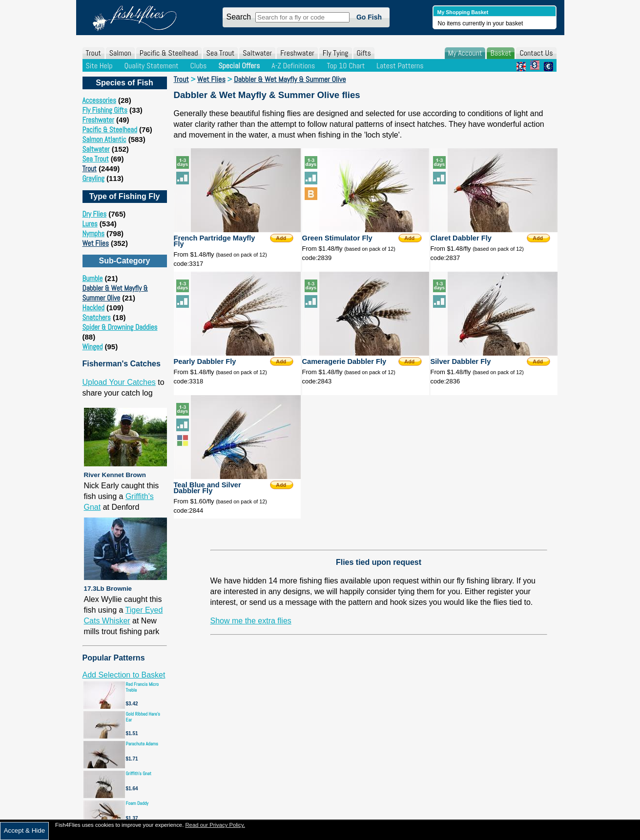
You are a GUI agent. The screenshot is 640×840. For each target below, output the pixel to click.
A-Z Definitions (293, 66)
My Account (465, 53)
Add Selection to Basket (124, 675)
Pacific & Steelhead (169, 53)
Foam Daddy (137, 803)
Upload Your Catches (119, 382)
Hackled (93, 308)
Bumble (93, 278)
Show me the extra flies (251, 621)
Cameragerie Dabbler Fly (344, 361)
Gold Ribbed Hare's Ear (143, 717)
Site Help (99, 66)
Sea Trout (221, 53)
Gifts (364, 53)
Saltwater (257, 53)
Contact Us (536, 53)
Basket (501, 53)
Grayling (93, 178)
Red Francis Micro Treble (143, 687)
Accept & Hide (24, 830)
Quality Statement (151, 66)
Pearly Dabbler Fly (205, 361)
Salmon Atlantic (104, 139)
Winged (93, 347)
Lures (90, 224)
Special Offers (239, 66)
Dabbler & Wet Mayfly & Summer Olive (115, 293)
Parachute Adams (142, 744)
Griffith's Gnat (139, 773)
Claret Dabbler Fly (461, 238)
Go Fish (369, 17)
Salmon (120, 53)
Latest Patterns (400, 66)
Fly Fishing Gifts (105, 110)
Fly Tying (336, 53)
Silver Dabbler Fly (461, 361)
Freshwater (297, 53)
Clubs (198, 66)
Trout (93, 53)
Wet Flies (96, 243)
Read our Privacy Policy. (215, 825)
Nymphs (93, 233)
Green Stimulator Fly (337, 238)
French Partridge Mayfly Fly (215, 241)
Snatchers (97, 317)
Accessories (99, 100)
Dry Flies (95, 214)
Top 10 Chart (346, 66)
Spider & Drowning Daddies (120, 327)
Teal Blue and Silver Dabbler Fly (207, 488)
